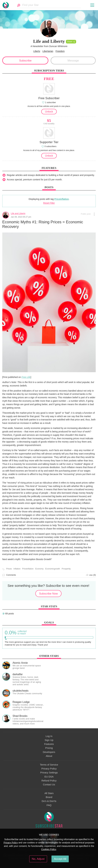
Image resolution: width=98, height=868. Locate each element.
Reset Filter (49, 203)
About (49, 756)
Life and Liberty (18, 213)
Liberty (37, 51)
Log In (49, 736)
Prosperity (66, 569)
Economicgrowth (53, 569)
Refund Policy (49, 781)
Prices (9, 569)
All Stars (49, 793)
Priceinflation (61, 199)
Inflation (17, 569)
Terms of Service (49, 765)
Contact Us (49, 785)
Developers (49, 752)
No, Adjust (38, 859)
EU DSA (49, 777)
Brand (49, 797)
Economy (39, 569)
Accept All (60, 859)
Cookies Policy (49, 849)
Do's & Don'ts (49, 801)
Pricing (49, 748)
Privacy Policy (49, 769)
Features (49, 744)
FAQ (49, 805)
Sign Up (49, 740)
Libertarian (48, 51)
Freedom (60, 51)
